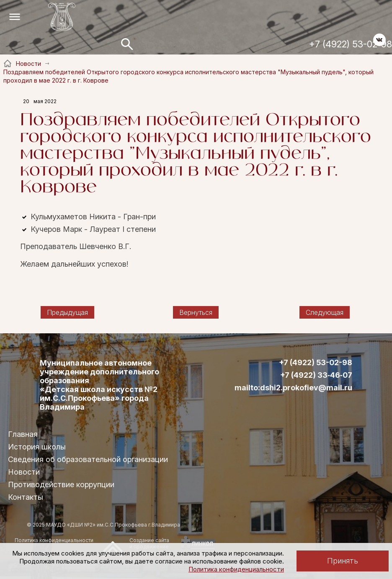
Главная (23, 434)
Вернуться (196, 312)
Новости (24, 472)
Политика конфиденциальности (236, 569)
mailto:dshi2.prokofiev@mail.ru (293, 388)
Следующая (325, 312)
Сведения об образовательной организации (88, 459)
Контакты (26, 497)
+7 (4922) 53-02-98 (351, 44)
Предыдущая (67, 312)
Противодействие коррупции (61, 484)
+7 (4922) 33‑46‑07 (316, 375)
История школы (37, 447)
